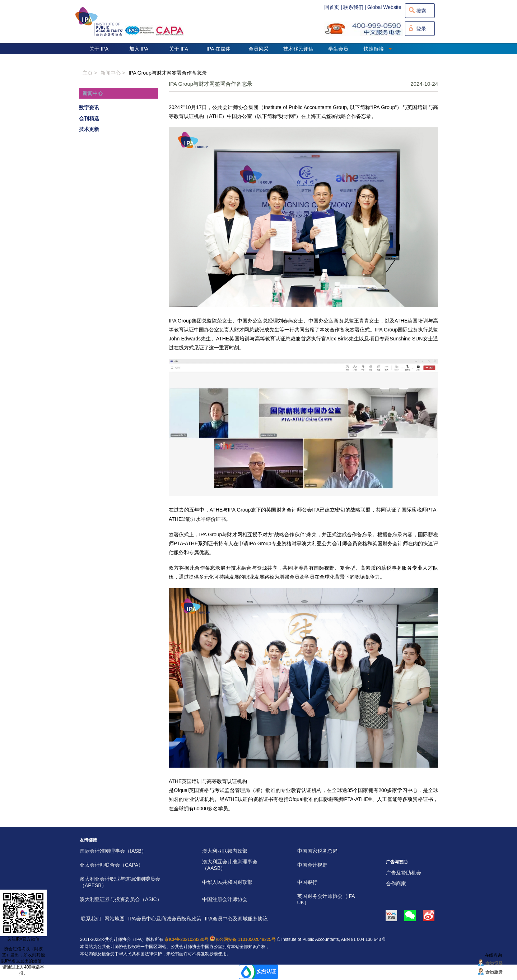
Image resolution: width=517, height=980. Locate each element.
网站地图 (115, 919)
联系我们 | (355, 7)
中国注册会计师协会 (225, 899)
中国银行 (307, 882)
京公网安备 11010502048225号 (243, 939)
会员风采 (258, 49)
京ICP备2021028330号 (187, 939)
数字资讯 (89, 108)
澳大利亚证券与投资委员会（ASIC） (121, 899)
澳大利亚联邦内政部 (225, 851)
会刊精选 (89, 118)
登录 (421, 29)
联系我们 (91, 919)
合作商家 (396, 884)
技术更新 (89, 129)
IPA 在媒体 (218, 49)
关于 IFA (179, 49)
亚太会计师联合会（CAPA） (111, 865)
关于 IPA (99, 49)
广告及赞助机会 (404, 873)
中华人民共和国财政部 (227, 882)
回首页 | (333, 7)
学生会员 (338, 49)
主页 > (90, 73)
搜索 (421, 11)
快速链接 (378, 49)
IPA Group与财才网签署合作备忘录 (168, 73)
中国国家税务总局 (317, 851)
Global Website (384, 7)
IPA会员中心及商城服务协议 (237, 919)
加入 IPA (139, 49)
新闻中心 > (113, 73)
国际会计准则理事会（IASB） (113, 851)
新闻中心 (93, 93)
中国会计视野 (312, 865)
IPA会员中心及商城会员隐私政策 (165, 919)
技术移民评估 (298, 49)
